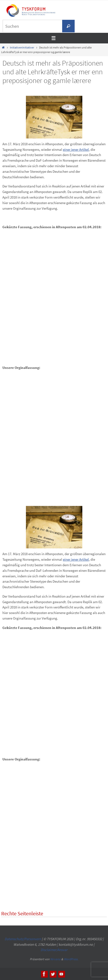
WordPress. (71, 959)
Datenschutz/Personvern (23, 939)
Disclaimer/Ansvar (54, 950)
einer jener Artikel (76, 149)
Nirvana (55, 959)
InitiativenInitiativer (22, 47)
